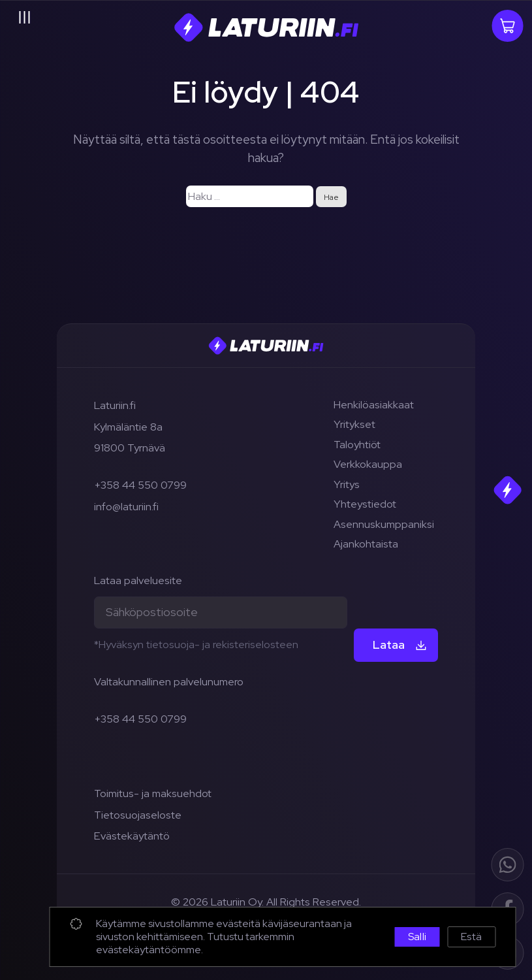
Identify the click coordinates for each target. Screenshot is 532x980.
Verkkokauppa (368, 464)
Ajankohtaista (366, 544)
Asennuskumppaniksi (384, 524)
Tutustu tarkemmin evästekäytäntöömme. (195, 943)
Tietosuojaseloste (138, 815)
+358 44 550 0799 (140, 485)
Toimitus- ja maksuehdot (153, 793)
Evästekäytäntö (132, 836)
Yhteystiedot (365, 504)
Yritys (347, 484)
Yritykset (354, 424)
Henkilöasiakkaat (374, 404)
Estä (471, 937)
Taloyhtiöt (357, 444)
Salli (417, 937)
